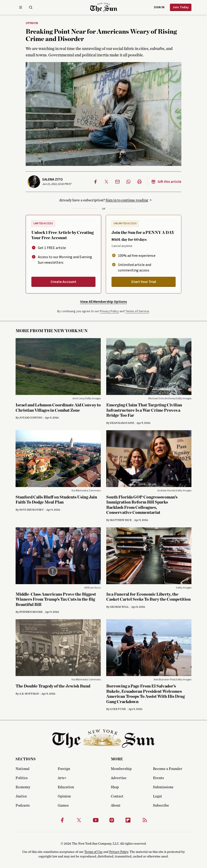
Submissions (163, 787)
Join (181, 7)
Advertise (119, 778)
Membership (121, 769)
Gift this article (166, 182)
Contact (117, 796)
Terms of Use (93, 852)
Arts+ (62, 778)
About (116, 805)
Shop (115, 787)
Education (66, 787)
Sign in (159, 7)
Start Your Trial (144, 282)
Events (158, 778)
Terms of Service (137, 311)
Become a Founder (168, 769)
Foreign (64, 769)
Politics (22, 778)
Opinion (32, 23)
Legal (157, 796)
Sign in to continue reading (127, 200)
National (23, 769)
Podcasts (23, 805)
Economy (23, 787)
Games (63, 805)
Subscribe (161, 805)
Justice (21, 796)
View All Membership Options (103, 302)
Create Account (63, 282)
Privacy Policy (109, 311)
